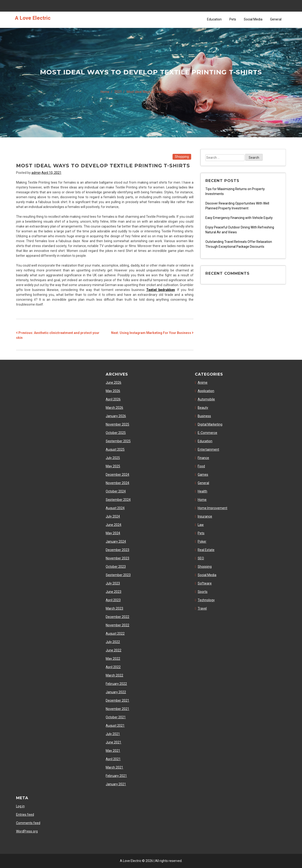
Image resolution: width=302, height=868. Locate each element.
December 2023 (117, 550)
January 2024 (116, 541)
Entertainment (208, 449)
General (276, 19)
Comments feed (28, 823)
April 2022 (113, 667)
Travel (202, 608)
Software (205, 583)
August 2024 (115, 508)
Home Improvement (212, 508)
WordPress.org (27, 831)
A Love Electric (33, 18)
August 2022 (115, 634)
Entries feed (25, 815)
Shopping (182, 157)
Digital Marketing (210, 424)
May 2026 (113, 391)
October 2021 (116, 717)
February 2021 (116, 776)
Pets (233, 19)
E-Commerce (207, 433)
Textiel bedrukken (161, 290)
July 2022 (113, 642)
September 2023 (118, 575)
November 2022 (117, 625)
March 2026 (114, 408)
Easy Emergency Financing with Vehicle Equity (239, 218)
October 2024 (116, 491)
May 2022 (113, 659)
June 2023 (114, 592)
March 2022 (114, 675)
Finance (203, 458)
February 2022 (116, 684)
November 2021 (117, 709)
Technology (206, 600)
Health (202, 491)
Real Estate (206, 550)
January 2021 (116, 784)
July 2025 (113, 458)
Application (206, 391)
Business (204, 416)
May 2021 (113, 751)
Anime (203, 383)
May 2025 (113, 466)
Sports (203, 592)
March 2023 (114, 608)
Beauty (203, 408)
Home (202, 500)
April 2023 (113, 600)
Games (203, 475)
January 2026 (116, 416)
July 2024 (113, 516)
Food (201, 466)
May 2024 (113, 533)
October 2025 (116, 433)
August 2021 (115, 726)
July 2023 (113, 583)
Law (201, 525)
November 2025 (117, 424)
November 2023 (117, 558)
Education (214, 19)
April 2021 (113, 759)
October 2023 (116, 567)
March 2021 (114, 767)
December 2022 (117, 617)
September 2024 (118, 500)
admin (36, 173)
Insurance (205, 516)
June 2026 (114, 383)
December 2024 (117, 475)
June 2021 (114, 742)
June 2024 (114, 525)
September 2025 (118, 441)
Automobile (206, 399)
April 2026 (113, 399)
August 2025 (115, 449)
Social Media (253, 19)
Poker (202, 541)
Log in (20, 806)
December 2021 (117, 700)
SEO (201, 558)
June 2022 (114, 650)
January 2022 (116, 692)
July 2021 (113, 734)
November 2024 (117, 483)
